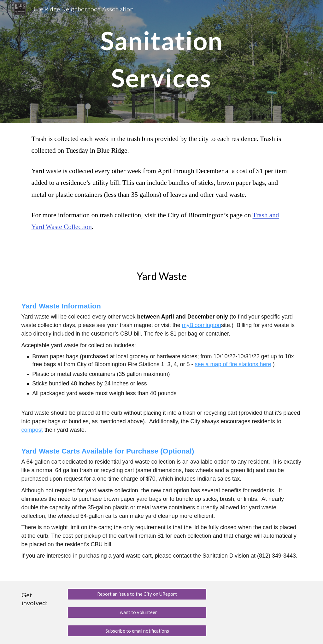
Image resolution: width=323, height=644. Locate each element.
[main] (161, 61)
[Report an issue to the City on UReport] (137, 594)
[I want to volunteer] (137, 612)
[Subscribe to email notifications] (137, 631)
